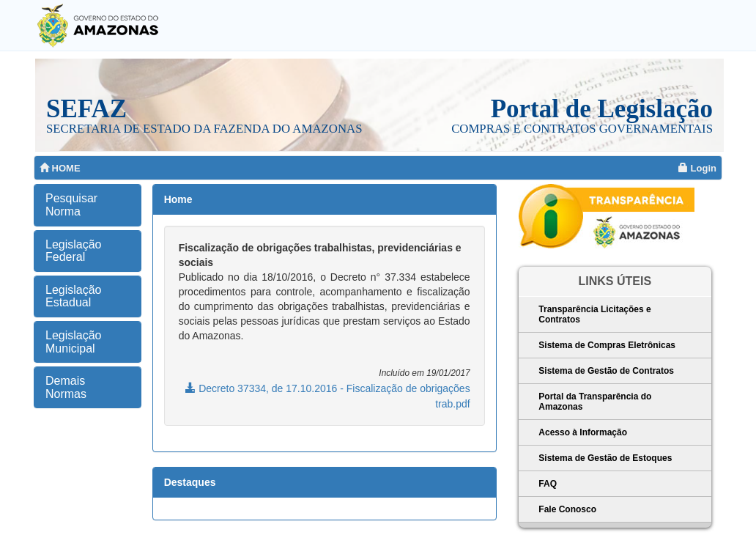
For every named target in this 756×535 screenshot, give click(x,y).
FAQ (548, 484)
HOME (60, 168)
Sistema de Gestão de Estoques (605, 458)
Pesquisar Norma (71, 205)
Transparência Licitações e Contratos (594, 314)
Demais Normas (66, 387)
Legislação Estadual (74, 296)
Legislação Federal (74, 251)
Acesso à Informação (583, 432)
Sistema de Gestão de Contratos (606, 371)
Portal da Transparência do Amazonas (595, 402)
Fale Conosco (567, 509)
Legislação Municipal (74, 342)
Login (697, 168)
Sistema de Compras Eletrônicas (607, 345)
